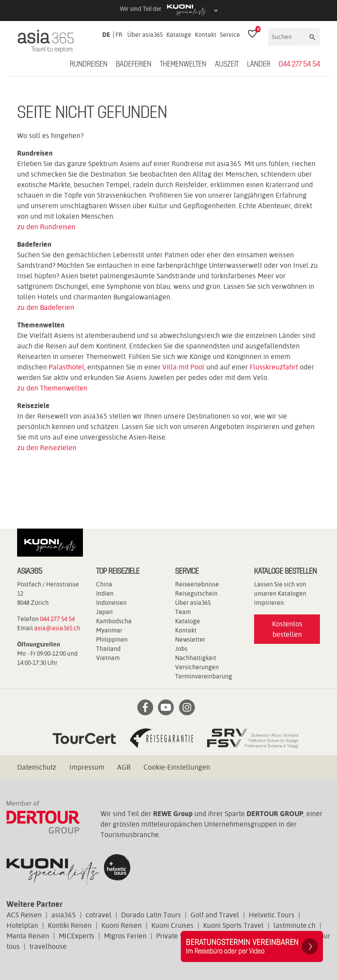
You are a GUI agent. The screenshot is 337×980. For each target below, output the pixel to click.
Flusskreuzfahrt (274, 367)
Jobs (181, 649)
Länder (259, 64)
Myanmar (109, 630)
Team (183, 612)
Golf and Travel (215, 915)
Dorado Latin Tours (151, 915)
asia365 (64, 915)
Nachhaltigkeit (196, 658)
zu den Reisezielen (47, 448)
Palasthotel (66, 367)
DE (106, 35)
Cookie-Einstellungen (177, 767)
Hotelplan (22, 925)
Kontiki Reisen (70, 925)
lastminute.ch (294, 925)
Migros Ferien (125, 936)
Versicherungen (197, 667)
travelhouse (48, 946)
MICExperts (77, 936)
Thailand (108, 649)
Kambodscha (114, 621)
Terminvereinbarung (204, 676)
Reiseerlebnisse (197, 584)
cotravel (99, 915)
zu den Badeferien (46, 307)
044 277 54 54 (299, 64)
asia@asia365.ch (57, 628)
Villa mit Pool (183, 367)
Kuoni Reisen (122, 925)
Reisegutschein (196, 593)
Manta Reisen (28, 936)
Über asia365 (145, 35)
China (104, 584)
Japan (104, 612)
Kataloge (179, 35)
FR (119, 35)
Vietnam (108, 658)
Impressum (87, 767)
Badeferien (134, 64)
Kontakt (206, 35)
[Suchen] (288, 37)
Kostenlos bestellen (287, 629)
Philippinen (112, 639)
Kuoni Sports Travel (233, 925)
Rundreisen (89, 64)
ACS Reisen (24, 915)
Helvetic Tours (272, 915)
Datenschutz (37, 767)
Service (230, 35)
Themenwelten (183, 64)
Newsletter (190, 639)
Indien (105, 593)
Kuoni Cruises (172, 925)
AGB (124, 767)
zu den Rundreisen (46, 227)
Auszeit (227, 64)
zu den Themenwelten (52, 388)
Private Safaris (179, 936)
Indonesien (111, 603)
